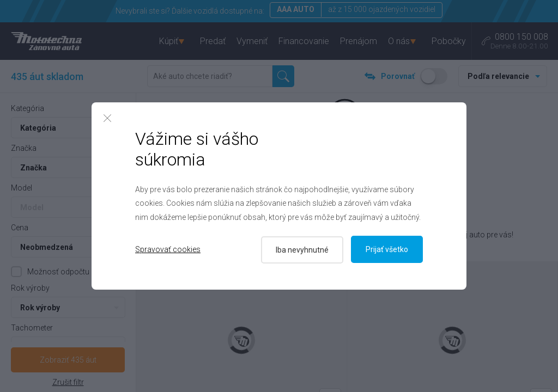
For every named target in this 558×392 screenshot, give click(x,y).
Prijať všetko (387, 249)
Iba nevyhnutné (301, 249)
